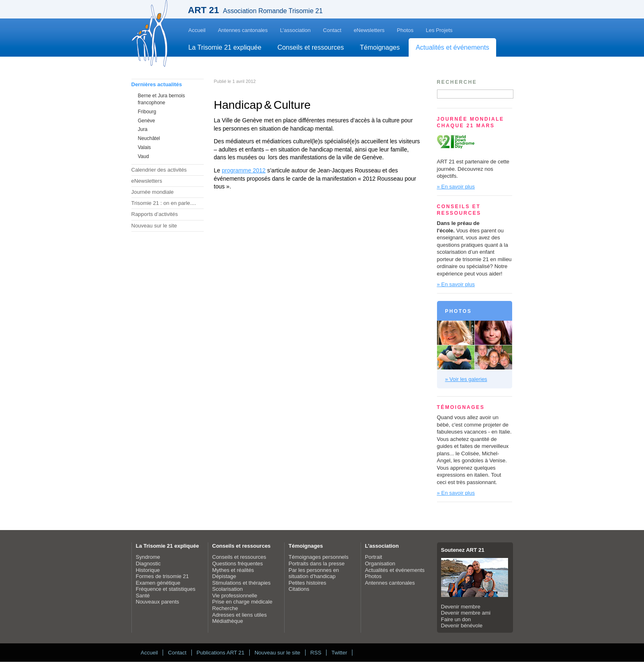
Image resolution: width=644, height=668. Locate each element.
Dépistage (224, 576)
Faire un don (456, 619)
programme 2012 (244, 170)
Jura (143, 129)
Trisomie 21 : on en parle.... (164, 203)
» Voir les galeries (466, 379)
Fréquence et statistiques (166, 589)
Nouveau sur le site (154, 226)
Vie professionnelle (235, 596)
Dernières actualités (157, 84)
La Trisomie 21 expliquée (225, 47)
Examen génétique (158, 583)
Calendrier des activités (159, 170)
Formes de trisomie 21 (162, 576)
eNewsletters (369, 30)
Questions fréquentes (238, 564)
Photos (405, 30)
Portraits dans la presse (317, 564)
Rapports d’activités (155, 214)
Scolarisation (228, 589)
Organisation (380, 564)
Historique (148, 570)
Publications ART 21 (220, 653)
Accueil (197, 30)
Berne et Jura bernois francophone (162, 99)
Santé (143, 596)
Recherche (225, 608)
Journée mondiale (153, 192)
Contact (332, 30)
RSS (316, 653)
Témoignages (380, 47)
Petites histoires (308, 583)
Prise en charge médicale (243, 602)
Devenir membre (461, 607)
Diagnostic (148, 564)
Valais (145, 147)
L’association (295, 30)
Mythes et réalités (233, 570)
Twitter (339, 653)
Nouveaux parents (158, 602)
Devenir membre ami (466, 613)
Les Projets (439, 30)
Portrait (374, 557)
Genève (147, 121)
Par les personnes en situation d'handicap (314, 573)
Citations (299, 589)
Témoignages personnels (319, 557)
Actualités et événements (452, 47)
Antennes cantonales (243, 30)
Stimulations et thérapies (241, 583)
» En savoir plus (456, 187)
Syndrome (148, 557)
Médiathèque (228, 621)
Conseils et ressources (310, 47)
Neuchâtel (149, 138)
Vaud (144, 156)
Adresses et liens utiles (240, 615)
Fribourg (147, 112)
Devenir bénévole (462, 626)
